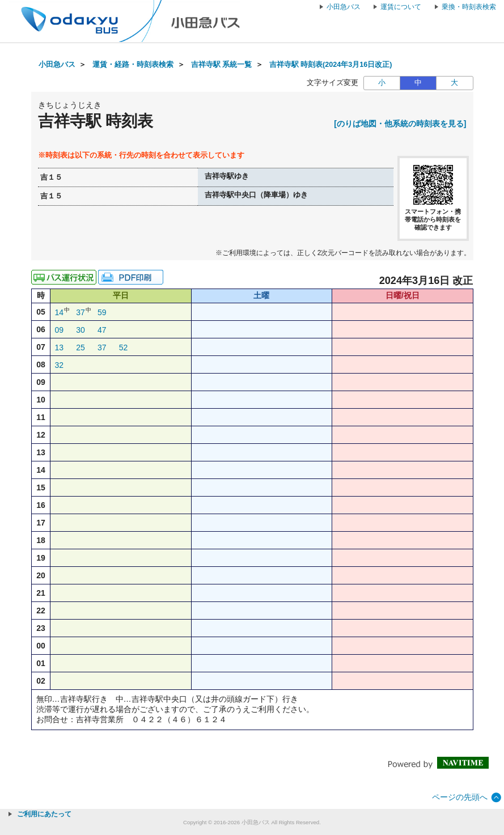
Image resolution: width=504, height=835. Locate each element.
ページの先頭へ (460, 797)
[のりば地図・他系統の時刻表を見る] (400, 124)
